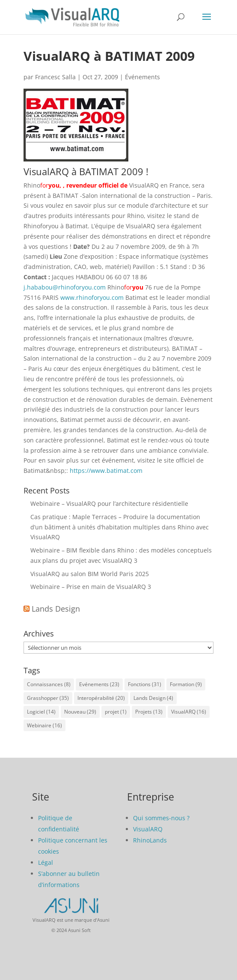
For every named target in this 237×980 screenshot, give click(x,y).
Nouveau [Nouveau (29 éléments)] (80, 712)
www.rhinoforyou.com (92, 297)
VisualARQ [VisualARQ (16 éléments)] (189, 712)
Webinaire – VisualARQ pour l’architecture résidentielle (109, 503)
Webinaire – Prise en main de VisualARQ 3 (91, 587)
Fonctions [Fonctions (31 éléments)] (145, 684)
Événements (142, 77)
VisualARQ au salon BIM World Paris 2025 (90, 574)
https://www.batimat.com (106, 471)
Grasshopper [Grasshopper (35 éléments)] (48, 698)
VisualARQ (148, 829)
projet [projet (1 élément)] (116, 712)
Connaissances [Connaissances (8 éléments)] (49, 684)
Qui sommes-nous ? (161, 818)
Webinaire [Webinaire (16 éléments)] (44, 725)
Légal (46, 862)
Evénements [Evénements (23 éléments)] (99, 684)
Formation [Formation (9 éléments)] (186, 684)
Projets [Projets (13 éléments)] (149, 712)
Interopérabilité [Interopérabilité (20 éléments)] (101, 698)
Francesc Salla (55, 77)
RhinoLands (150, 840)
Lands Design (56, 609)
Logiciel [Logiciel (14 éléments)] (41, 712)
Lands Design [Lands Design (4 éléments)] (153, 698)
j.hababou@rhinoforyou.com (65, 287)
